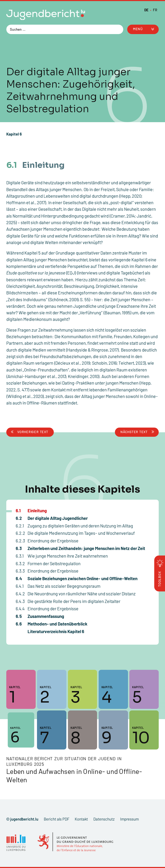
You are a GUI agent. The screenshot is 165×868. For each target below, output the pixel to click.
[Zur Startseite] (46, 16)
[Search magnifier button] (119, 29)
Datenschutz (104, 819)
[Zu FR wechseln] (155, 10)
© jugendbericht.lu (22, 819)
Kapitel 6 (14, 134)
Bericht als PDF (57, 819)
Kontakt (81, 819)
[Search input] (62, 29)
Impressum (129, 819)
